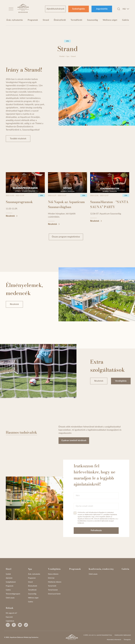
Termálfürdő (76, 20)
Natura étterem (53, 574)
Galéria (125, 20)
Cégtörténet (10, 621)
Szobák (8, 574)
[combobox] (126, 9)
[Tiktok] (26, 625)
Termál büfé (52, 586)
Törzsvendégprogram (13, 594)
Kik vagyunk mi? (11, 613)
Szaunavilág (92, 20)
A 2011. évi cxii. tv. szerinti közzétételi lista (98, 635)
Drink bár (51, 578)
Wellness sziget (110, 20)
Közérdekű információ (114, 640)
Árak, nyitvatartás (15, 20)
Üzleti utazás (10, 598)
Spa (68, 56)
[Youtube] (20, 625)
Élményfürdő (60, 20)
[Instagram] (8, 625)
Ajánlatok (9, 578)
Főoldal (62, 56)
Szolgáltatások (11, 582)
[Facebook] (14, 625)
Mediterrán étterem (55, 582)
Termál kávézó (53, 590)
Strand (46, 20)
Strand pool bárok (54, 594)
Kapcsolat (9, 617)
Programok (33, 20)
